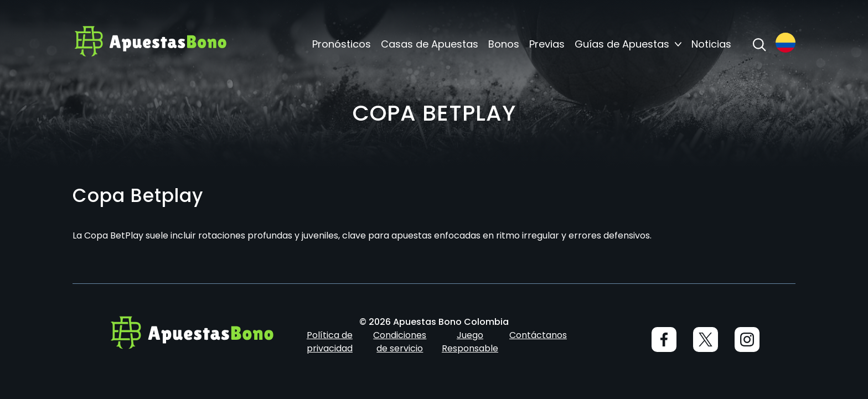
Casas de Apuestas (430, 44)
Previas (547, 44)
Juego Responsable (470, 342)
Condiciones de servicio (400, 342)
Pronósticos (342, 44)
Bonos (504, 44)
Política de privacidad (330, 342)
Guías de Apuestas (622, 44)
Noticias (711, 44)
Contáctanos (538, 335)
